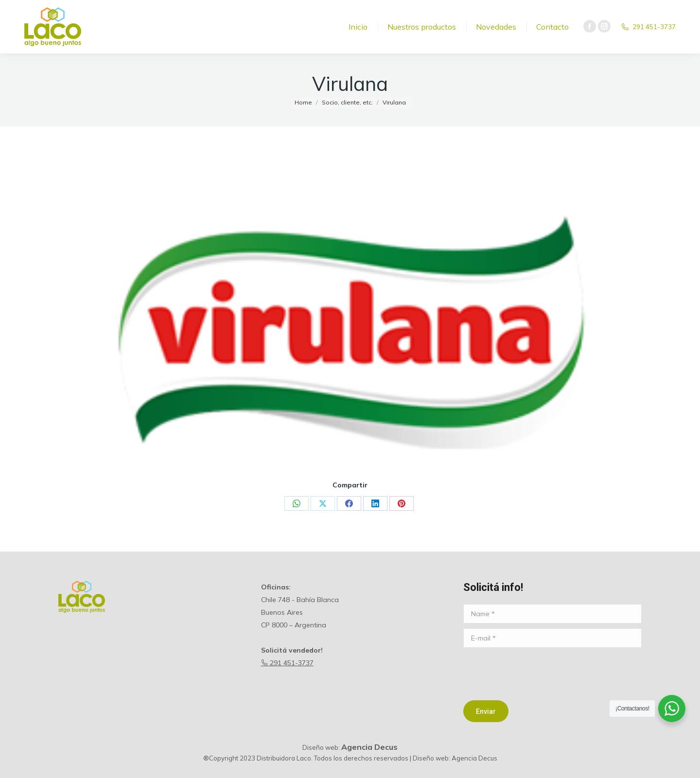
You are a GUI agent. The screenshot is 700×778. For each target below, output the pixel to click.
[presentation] (537, 672)
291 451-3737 (287, 663)
